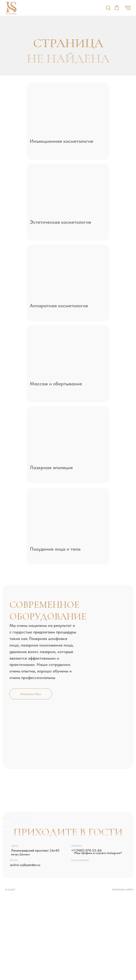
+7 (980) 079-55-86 (86, 850)
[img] (67, 110)
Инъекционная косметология (61, 141)
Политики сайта (123, 890)
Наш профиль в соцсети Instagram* (98, 853)
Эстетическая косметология (60, 222)
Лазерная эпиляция (51, 467)
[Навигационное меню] (128, 8)
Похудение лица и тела (55, 549)
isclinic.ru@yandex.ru (25, 865)
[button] (108, 8)
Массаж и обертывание (56, 384)
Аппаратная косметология (59, 305)
